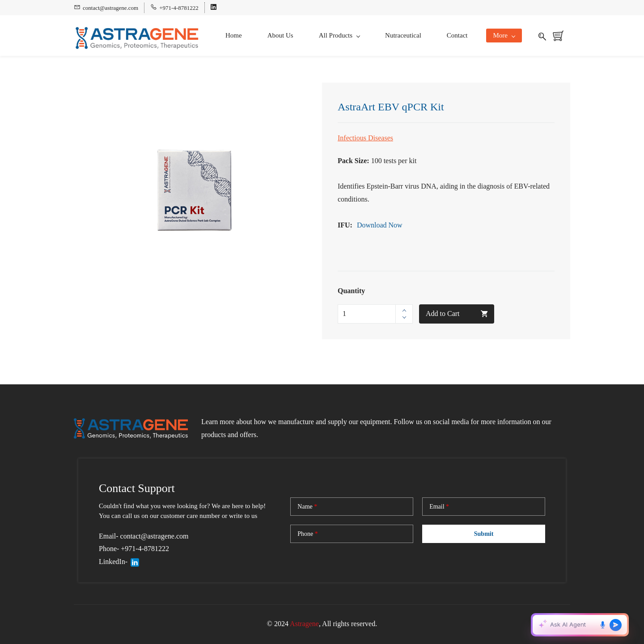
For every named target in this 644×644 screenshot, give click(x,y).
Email (439, 507)
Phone (308, 534)
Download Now (380, 225)
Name (307, 507)
